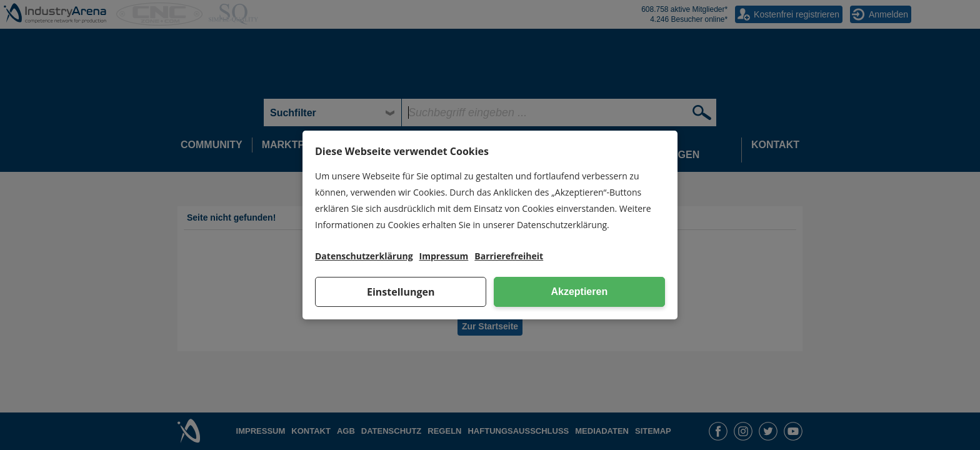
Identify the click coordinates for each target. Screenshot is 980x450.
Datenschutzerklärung (364, 256)
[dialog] (490, 225)
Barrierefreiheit (509, 256)
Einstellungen (401, 292)
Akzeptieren (579, 292)
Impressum (444, 256)
